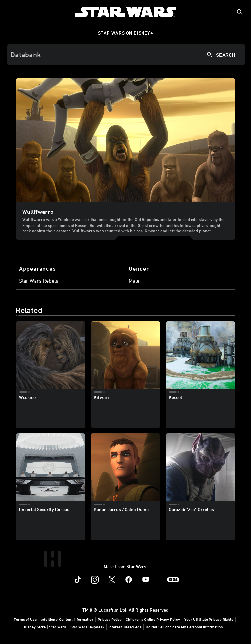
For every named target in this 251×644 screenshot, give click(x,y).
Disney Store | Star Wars (45, 627)
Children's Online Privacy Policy (153, 619)
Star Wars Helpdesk (87, 627)
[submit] (240, 12)
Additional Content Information (67, 619)
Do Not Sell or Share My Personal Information (184, 627)
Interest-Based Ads (125, 627)
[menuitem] (10, 12)
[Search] (126, 55)
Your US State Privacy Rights (209, 619)
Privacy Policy (110, 619)
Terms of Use (25, 619)
